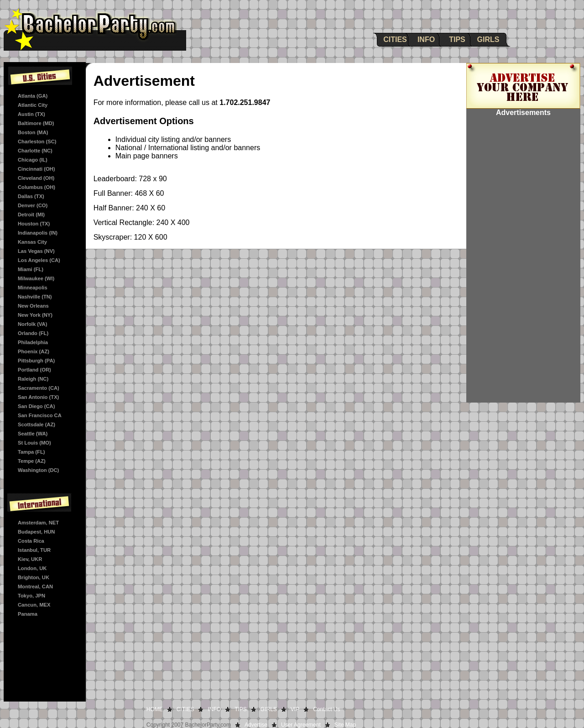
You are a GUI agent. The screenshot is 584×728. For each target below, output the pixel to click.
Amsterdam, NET (38, 523)
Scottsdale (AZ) (36, 424)
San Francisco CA (40, 415)
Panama (28, 614)
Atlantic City (33, 105)
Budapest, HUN (36, 532)
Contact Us (326, 709)
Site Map (345, 725)
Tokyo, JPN (31, 596)
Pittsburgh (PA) (36, 361)
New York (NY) (35, 315)
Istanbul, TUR (34, 550)
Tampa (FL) (31, 452)
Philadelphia (33, 342)
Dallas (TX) (31, 196)
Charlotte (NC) (35, 151)
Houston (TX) (34, 224)
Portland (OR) (34, 370)
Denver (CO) (33, 205)
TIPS (457, 39)
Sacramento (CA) (39, 388)
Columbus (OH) (36, 187)
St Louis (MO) (34, 443)
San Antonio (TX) (38, 397)
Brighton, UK (34, 577)
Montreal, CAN (35, 587)
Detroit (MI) (31, 215)
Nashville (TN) (35, 297)
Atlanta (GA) (33, 96)
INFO (426, 39)
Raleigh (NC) (33, 379)
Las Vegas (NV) (36, 251)
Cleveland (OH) (36, 178)
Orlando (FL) (33, 333)
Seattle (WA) (33, 434)
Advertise (256, 725)
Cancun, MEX (34, 605)
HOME (155, 709)
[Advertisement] (523, 266)
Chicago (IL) (33, 160)
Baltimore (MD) (36, 123)
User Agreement (301, 725)
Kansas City (32, 242)
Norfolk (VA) (32, 324)
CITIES (395, 39)
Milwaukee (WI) (36, 278)
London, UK (32, 568)
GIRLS (488, 39)
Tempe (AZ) (32, 461)
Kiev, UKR (30, 559)
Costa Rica (31, 541)
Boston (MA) (33, 132)
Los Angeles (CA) (39, 260)
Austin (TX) (31, 114)
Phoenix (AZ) (34, 351)
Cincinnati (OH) (36, 169)
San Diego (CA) (36, 406)
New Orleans (33, 306)
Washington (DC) (38, 470)
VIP (295, 709)
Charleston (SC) (37, 141)
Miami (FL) (31, 269)
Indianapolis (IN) (38, 233)
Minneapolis (33, 288)
